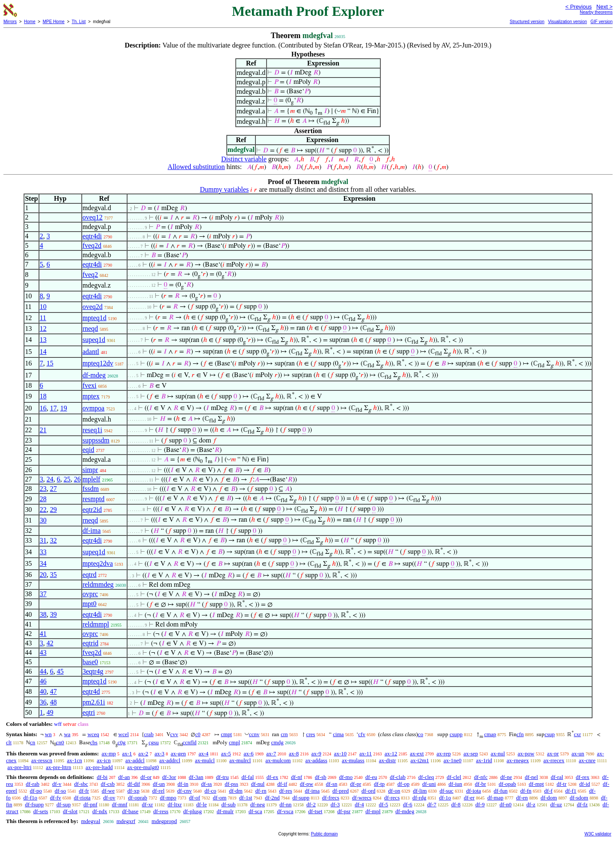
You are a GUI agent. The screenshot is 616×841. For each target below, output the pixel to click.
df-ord (369, 791)
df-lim (420, 791)
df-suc (446, 791)
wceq (93, 734)
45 (60, 671)
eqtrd (90, 575)
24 (50, 479)
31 (43, 540)
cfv (362, 734)
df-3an (196, 777)
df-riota (82, 798)
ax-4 (203, 753)
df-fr (84, 791)
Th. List (79, 22)
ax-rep (443, 753)
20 (43, 575)
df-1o (445, 798)
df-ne (506, 777)
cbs (94, 742)
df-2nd (272, 798)
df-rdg (419, 798)
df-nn (285, 804)
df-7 (432, 804)
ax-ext (417, 753)
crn (284, 734)
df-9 (480, 804)
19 (64, 408)
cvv (174, 734)
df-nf (296, 777)
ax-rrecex (554, 760)
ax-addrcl (170, 760)
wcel (124, 734)
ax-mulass (353, 760)
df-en (522, 798)
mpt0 (90, 604)
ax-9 (316, 753)
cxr (577, 734)
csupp (456, 734)
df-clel (454, 777)
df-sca (255, 811)
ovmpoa (94, 408)
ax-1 (127, 753)
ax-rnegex (518, 760)
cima (338, 734)
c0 (198, 734)
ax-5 (226, 753)
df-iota (474, 791)
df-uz (556, 804)
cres (311, 734)
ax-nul (498, 753)
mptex (91, 396)
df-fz (582, 804)
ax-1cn (74, 760)
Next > (604, 7)
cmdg (277, 742)
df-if (282, 784)
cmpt (226, 734)
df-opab (507, 784)
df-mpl (373, 811)
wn (48, 734)
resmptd (94, 499)
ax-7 (271, 753)
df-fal (247, 777)
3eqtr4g (93, 671)
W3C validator (598, 834)
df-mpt (536, 784)
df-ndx (100, 811)
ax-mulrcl (240, 760)
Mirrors (10, 22)
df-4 (359, 804)
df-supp (301, 798)
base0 (90, 662)
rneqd (90, 328)
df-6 (408, 804)
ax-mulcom (278, 760)
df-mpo (168, 798)
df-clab (398, 777)
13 (43, 340)
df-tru (222, 777)
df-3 (335, 804)
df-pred (341, 791)
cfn (520, 734)
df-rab (33, 784)
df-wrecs (362, 798)
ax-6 (249, 753)
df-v (57, 784)
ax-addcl (135, 760)
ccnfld (190, 742)
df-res (285, 791)
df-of (195, 798)
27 (53, 489)
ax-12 (391, 753)
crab (149, 734)
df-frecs (331, 798)
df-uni (429, 784)
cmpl (234, 742)
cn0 (60, 742)
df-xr (148, 804)
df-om (220, 798)
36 (43, 702)
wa (67, 734)
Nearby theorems (596, 12)
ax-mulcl (205, 760)
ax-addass (316, 760)
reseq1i (92, 430)
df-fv (56, 798)
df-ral (557, 777)
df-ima (92, 530)
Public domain (324, 834)
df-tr (561, 784)
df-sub (228, 804)
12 (43, 328)
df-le (202, 804)
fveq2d (92, 245)
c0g (122, 742)
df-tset (315, 811)
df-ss (206, 784)
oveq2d (93, 307)
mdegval (90, 821)
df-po (36, 791)
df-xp (133, 791)
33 (43, 552)
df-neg (258, 804)
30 (43, 520)
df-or (146, 777)
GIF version (601, 22)
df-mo (346, 777)
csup (550, 734)
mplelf (92, 479)
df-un (159, 784)
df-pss (231, 784)
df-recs (392, 798)
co (421, 734)
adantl (91, 352)
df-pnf (90, 804)
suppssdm (96, 440)
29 (53, 510)
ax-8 (294, 753)
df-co (210, 791)
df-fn (526, 791)
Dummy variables (224, 189)
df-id (585, 784)
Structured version (527, 22)
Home (30, 22)
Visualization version (567, 22)
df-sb (321, 777)
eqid (89, 450)
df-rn (261, 791)
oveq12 (93, 217)
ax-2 (143, 753)
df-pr (355, 784)
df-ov (109, 798)
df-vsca (285, 811)
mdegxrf (126, 821)
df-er (469, 798)
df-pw (307, 784)
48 (53, 702)
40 (43, 691)
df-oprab (138, 798)
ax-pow (526, 753)
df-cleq (426, 777)
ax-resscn (42, 760)
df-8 (456, 804)
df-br (480, 784)
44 (43, 671)
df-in (183, 784)
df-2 (311, 804)
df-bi (102, 777)
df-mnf (119, 804)
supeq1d (94, 340)
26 (77, 479)
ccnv (254, 734)
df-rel (158, 791)
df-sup (64, 804)
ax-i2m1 (419, 760)
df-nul (258, 784)
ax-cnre (587, 760)
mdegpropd (164, 821)
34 (43, 563)
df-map (495, 798)
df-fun (501, 791)
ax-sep (471, 753)
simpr (90, 470)
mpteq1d (95, 318)
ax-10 (341, 753)
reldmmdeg (98, 584)
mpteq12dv (98, 363)
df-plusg (192, 811)
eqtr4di (92, 236)
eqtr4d (91, 691)
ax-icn (104, 760)
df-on (394, 791)
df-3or (169, 777)
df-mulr (225, 811)
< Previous (578, 7)
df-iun (456, 784)
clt (9, 742)
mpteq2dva (98, 563)
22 (43, 510)
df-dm (236, 791)
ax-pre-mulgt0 (143, 767)
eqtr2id (92, 510)
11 (43, 318)
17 (53, 408)
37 (43, 594)
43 (43, 652)
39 (53, 614)
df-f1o (31, 798)
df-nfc (481, 777)
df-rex (583, 777)
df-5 (384, 804)
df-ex (272, 777)
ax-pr (553, 753)
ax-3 (159, 753)
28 (43, 499)
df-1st (246, 798)
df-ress (161, 811)
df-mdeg (94, 375)
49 (50, 712)
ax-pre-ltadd (99, 767)
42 (50, 643)
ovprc (90, 594)
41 (43, 634)
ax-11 (366, 753)
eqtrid (90, 643)
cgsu (154, 742)
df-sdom (579, 798)
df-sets (41, 811)
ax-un (578, 753)
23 (43, 489)
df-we (108, 791)
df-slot (70, 811)
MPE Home (54, 22)
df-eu (371, 777)
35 (53, 575)
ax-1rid (484, 760)
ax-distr (388, 760)
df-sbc (81, 784)
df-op (403, 784)
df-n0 (506, 804)
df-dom (549, 798)
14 (43, 352)
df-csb (108, 784)
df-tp (379, 784)
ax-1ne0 (453, 760)
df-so (61, 791)
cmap (490, 734)
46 (43, 681)
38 (43, 614)
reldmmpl (96, 624)
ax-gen (178, 753)
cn (33, 742)
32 (53, 540)
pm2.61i (94, 702)
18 (43, 396)
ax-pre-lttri (19, 767)
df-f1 (571, 791)
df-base (130, 811)
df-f (548, 791)
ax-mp (109, 753)
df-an (124, 777)
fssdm (91, 489)
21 (43, 430)
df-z (531, 804)
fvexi (90, 385)
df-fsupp (34, 804)
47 (53, 691)
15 (50, 363)
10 (43, 307)
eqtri (89, 712)
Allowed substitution (196, 167)
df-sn (332, 784)
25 (67, 479)
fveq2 (90, 275)
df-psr (344, 811)
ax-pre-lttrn (58, 767)
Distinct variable (244, 159)
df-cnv (184, 791)
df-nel (532, 777)
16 (43, 408)
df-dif (134, 784)
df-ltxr (175, 804)
